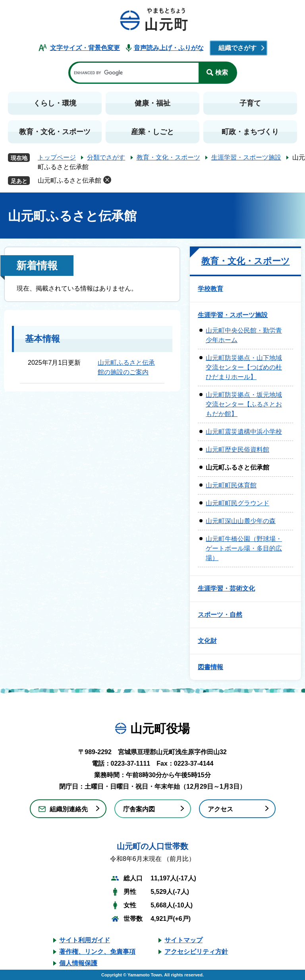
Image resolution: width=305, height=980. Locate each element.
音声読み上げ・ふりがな (169, 48)
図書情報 (210, 667)
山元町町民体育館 (231, 485)
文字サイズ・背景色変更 (85, 48)
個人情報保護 (78, 963)
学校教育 (210, 289)
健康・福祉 (152, 103)
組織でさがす (237, 48)
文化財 (207, 641)
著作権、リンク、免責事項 (97, 952)
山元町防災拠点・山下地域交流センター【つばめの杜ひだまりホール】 (244, 367)
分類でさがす (106, 157)
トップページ (57, 157)
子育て (250, 103)
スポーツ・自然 (220, 615)
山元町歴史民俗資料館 (237, 450)
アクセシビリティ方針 (196, 952)
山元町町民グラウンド (237, 503)
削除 (107, 180)
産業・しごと (152, 132)
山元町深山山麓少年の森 (241, 521)
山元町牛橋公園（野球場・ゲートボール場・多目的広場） (244, 548)
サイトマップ (183, 940)
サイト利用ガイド (85, 940)
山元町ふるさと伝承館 (69, 180)
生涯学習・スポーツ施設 (246, 157)
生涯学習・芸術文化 (226, 588)
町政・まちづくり (250, 132)
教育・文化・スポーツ (55, 132)
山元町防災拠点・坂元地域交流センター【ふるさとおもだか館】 (244, 404)
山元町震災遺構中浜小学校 (244, 432)
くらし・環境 (55, 103)
